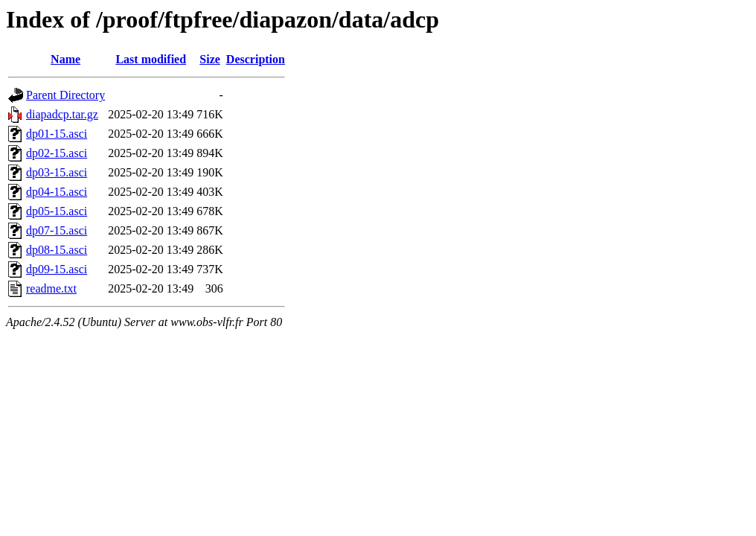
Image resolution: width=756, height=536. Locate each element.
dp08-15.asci (57, 250)
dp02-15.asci (57, 153)
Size (210, 59)
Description (256, 59)
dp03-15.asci (57, 172)
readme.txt (51, 288)
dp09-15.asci (57, 269)
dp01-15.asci (57, 134)
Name (65, 59)
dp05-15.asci (57, 211)
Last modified (151, 59)
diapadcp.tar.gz (62, 114)
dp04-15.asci (57, 192)
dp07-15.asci (57, 230)
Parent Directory (65, 95)
